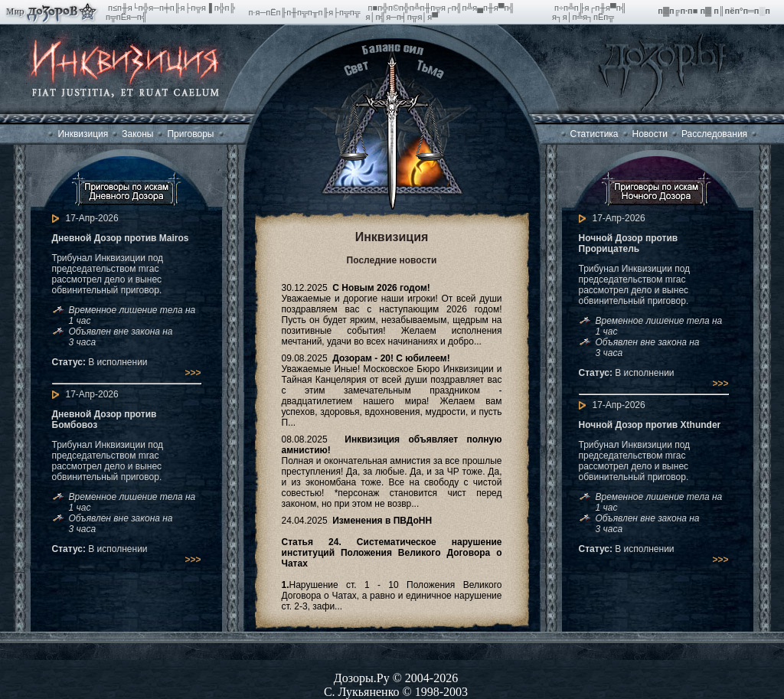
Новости (650, 134)
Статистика (595, 134)
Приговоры (190, 134)
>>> (193, 373)
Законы (137, 134)
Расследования (714, 134)
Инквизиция (83, 134)
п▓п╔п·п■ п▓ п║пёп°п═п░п (715, 11)
